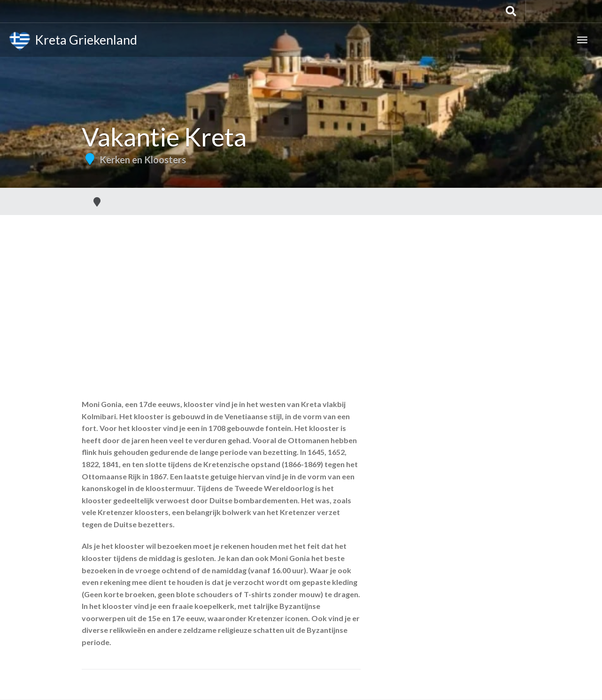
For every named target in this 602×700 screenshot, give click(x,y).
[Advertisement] (301, 285)
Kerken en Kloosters (143, 160)
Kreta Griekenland (73, 41)
